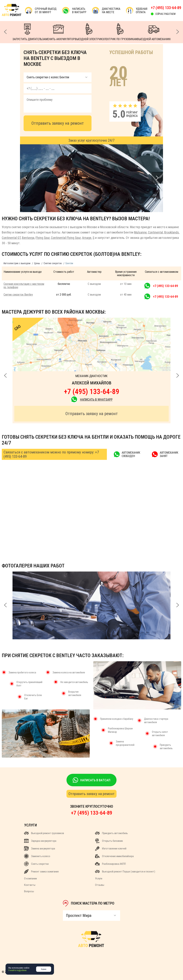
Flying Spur (43, 238)
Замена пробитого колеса (22, 672)
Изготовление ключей (111, 848)
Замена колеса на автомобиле (69, 672)
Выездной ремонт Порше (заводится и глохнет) (125, 871)
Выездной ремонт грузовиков (44, 833)
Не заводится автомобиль (74, 682)
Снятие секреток (53, 263)
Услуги (99, 879)
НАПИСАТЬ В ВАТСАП (91, 780)
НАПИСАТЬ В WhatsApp (92, 399)
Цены (37, 263)
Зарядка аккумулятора (40, 841)
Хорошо (44, 969)
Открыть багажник (109, 841)
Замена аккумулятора (40, 848)
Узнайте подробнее (17, 970)
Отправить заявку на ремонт (58, 123)
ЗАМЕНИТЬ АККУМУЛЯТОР (58, 32)
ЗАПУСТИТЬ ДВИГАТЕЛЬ (27, 32)
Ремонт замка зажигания (41, 871)
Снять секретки (36, 864)
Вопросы (29, 891)
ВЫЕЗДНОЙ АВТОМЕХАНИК (154, 32)
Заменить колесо (37, 856)
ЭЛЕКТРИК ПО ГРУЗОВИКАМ (120, 32)
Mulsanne (140, 232)
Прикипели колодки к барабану (117, 719)
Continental (155, 232)
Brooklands (172, 232)
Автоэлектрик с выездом (17, 263)
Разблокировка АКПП (110, 864)
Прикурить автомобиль (111, 833)
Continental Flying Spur (66, 238)
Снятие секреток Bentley (18, 295)
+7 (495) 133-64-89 (166, 8)
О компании (30, 879)
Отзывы (100, 885)
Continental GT (11, 238)
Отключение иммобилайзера (114, 856)
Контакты (30, 885)
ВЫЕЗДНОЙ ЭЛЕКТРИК (89, 32)
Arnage (87, 238)
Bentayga (28, 238)
